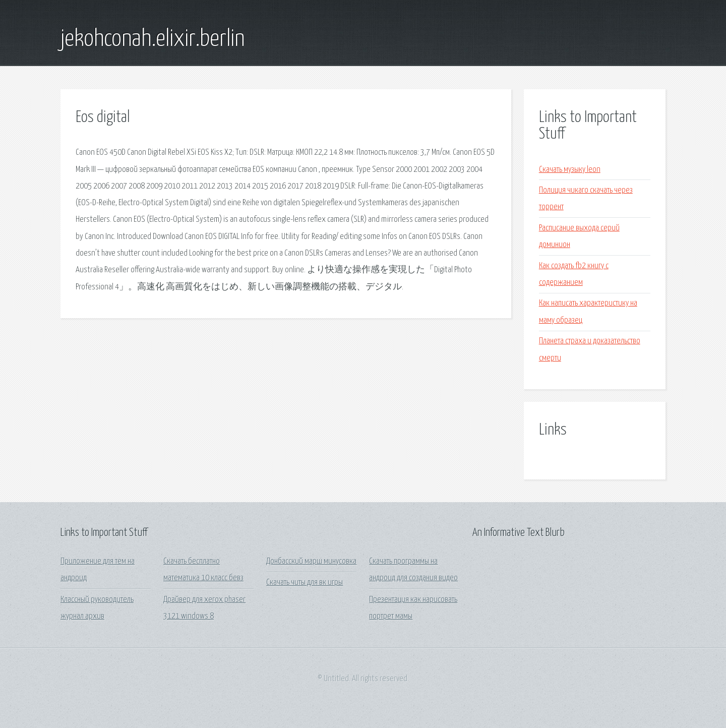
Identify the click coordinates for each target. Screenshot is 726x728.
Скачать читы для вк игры (305, 583)
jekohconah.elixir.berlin (153, 39)
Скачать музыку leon (570, 170)
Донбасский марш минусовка (311, 561)
